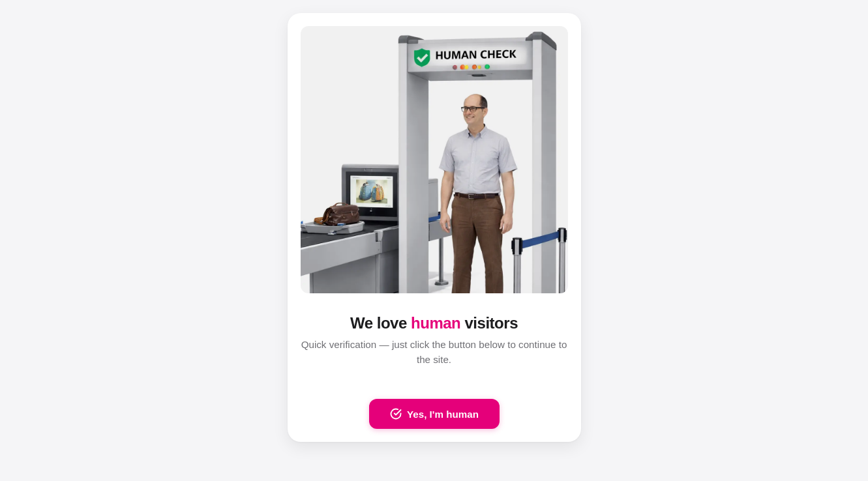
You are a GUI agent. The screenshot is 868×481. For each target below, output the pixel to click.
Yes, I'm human (434, 414)
